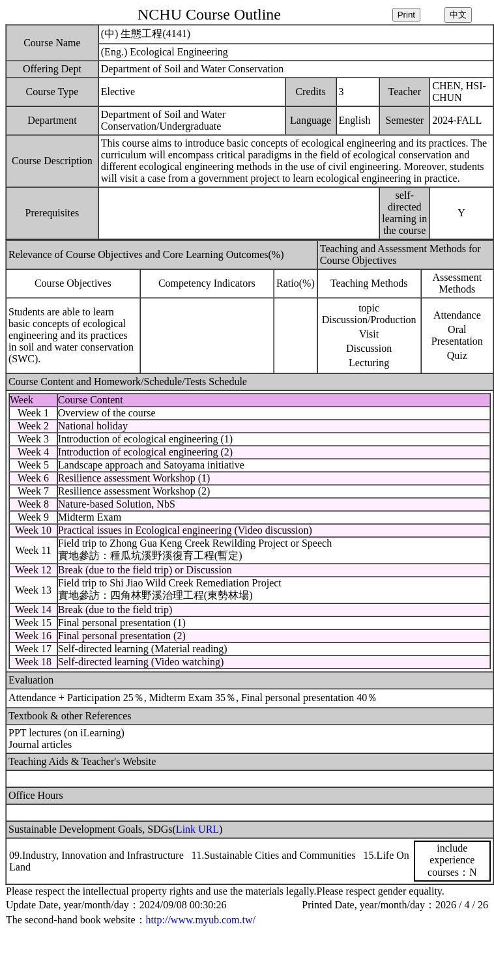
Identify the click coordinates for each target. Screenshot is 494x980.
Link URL (197, 829)
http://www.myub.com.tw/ (201, 920)
